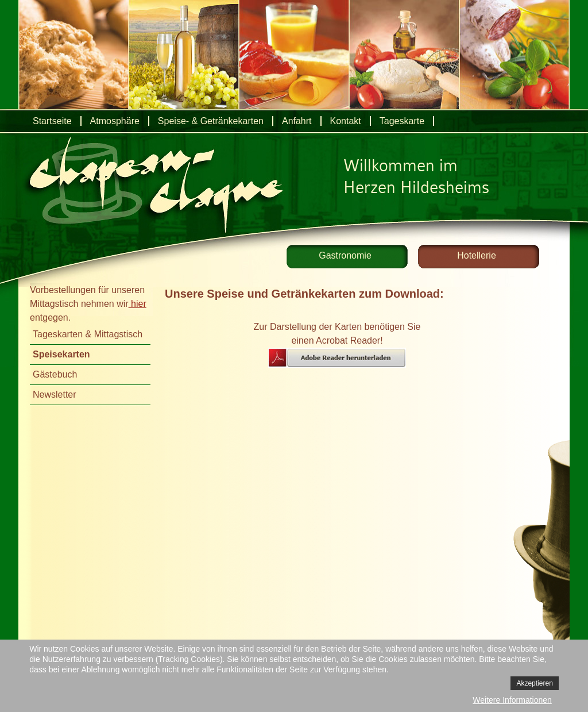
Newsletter (55, 395)
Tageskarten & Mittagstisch (88, 334)
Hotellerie (477, 255)
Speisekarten (61, 354)
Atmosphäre (115, 121)
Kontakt (346, 121)
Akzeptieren (534, 683)
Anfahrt (297, 121)
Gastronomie (345, 255)
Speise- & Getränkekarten (211, 121)
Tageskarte (402, 121)
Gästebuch (55, 374)
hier (138, 304)
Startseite (52, 121)
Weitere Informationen (512, 700)
